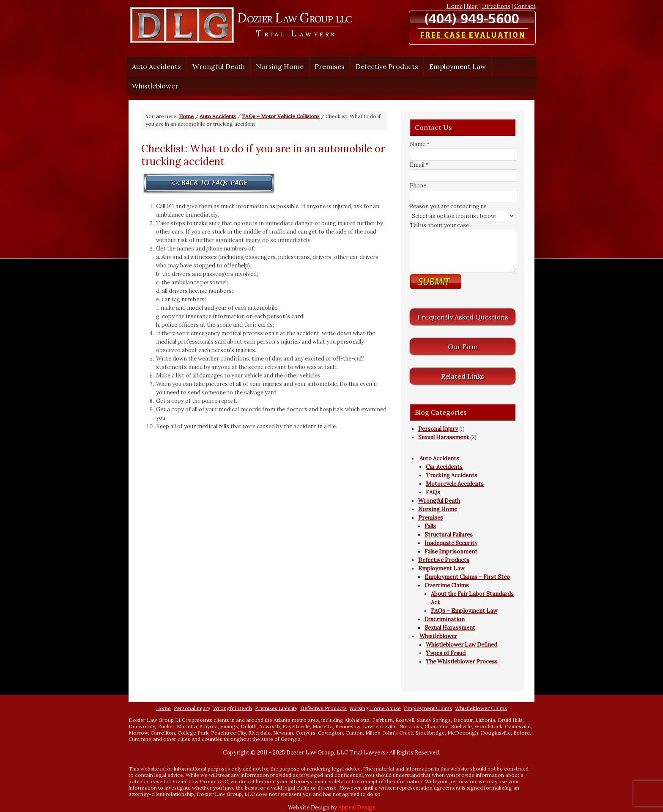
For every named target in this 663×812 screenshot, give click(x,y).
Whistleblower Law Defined (462, 645)
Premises (327, 66)
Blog (472, 6)
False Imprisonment (451, 552)
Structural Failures (449, 535)
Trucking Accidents (452, 475)
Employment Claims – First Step (467, 577)
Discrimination (445, 619)
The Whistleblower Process (462, 662)
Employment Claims (428, 708)
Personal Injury (438, 429)
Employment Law (455, 66)
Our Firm (463, 347)
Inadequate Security (451, 543)
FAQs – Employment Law (464, 611)
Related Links (463, 376)
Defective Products (387, 66)
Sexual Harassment (444, 437)
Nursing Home (280, 66)
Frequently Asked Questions (463, 317)
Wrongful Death (219, 66)
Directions (496, 6)
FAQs (433, 492)
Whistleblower (153, 86)
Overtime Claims (447, 585)
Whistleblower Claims (481, 708)
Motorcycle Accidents (455, 484)
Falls (430, 526)
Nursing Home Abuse (375, 708)
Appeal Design (357, 808)
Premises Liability (276, 708)
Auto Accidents (154, 66)
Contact (525, 6)
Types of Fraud (446, 653)
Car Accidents (444, 467)
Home (455, 6)
